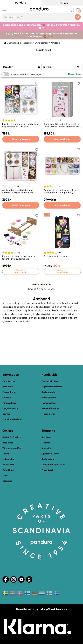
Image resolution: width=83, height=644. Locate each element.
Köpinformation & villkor (53, 464)
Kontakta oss (9, 381)
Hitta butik (8, 387)
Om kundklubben (50, 381)
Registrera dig (48, 392)
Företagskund (9, 403)
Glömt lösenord (49, 398)
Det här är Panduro (12, 437)
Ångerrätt (46, 448)
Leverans (46, 443)
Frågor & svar (9, 392)
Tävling (6, 454)
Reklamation (48, 459)
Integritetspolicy (10, 408)
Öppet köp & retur (50, 454)
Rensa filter (75, 74)
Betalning (46, 437)
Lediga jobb (8, 459)
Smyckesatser (41, 43)
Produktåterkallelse (12, 419)
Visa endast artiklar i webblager (26, 74)
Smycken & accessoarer (21, 43)
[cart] (78, 10)
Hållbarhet (8, 443)
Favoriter (7, 398)
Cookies (6, 414)
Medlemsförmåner (50, 408)
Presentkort (47, 470)
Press (5, 475)
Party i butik (8, 470)
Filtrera (47, 67)
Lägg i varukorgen (21, 139)
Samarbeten (8, 464)
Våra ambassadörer (12, 448)
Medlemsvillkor (49, 403)
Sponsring (7, 481)
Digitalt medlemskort (52, 387)
